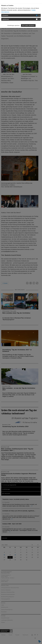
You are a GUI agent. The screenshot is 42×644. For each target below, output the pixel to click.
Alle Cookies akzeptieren (28, 25)
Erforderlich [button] (5, 15)
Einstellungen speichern (14, 25)
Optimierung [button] (5, 19)
